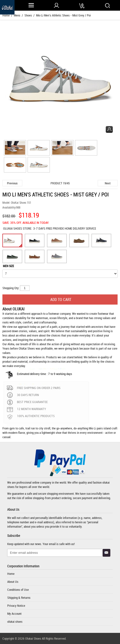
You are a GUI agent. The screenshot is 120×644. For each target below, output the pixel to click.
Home (11, 574)
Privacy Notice (16, 606)
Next (108, 183)
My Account (14, 614)
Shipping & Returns (19, 598)
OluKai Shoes (27, 348)
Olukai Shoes (33, 638)
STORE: (18, 228)
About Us (13, 582)
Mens (17, 15)
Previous (12, 183)
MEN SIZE (8, 266)
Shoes (28, 15)
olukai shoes (15, 622)
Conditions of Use (18, 590)
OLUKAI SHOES (13, 228)
